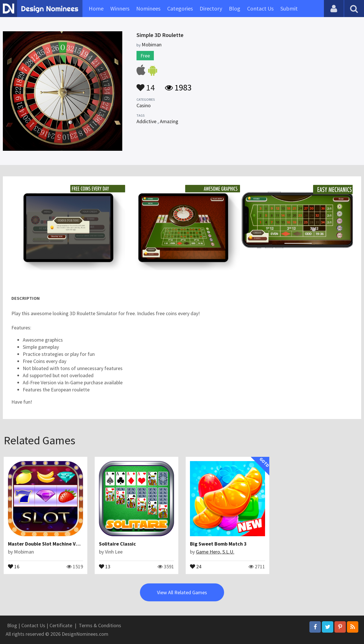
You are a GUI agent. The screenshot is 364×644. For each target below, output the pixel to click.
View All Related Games (182, 592)
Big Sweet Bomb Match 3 (218, 544)
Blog (235, 8)
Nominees (148, 8)
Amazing (169, 121)
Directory (211, 8)
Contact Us (260, 8)
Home (96, 8)
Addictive (146, 121)
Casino (144, 105)
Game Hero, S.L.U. (215, 552)
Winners (120, 8)
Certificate (61, 625)
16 (14, 566)
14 (146, 85)
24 (196, 566)
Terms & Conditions (100, 625)
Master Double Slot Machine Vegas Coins (54, 544)
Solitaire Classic (117, 544)
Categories (180, 8)
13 (105, 566)
